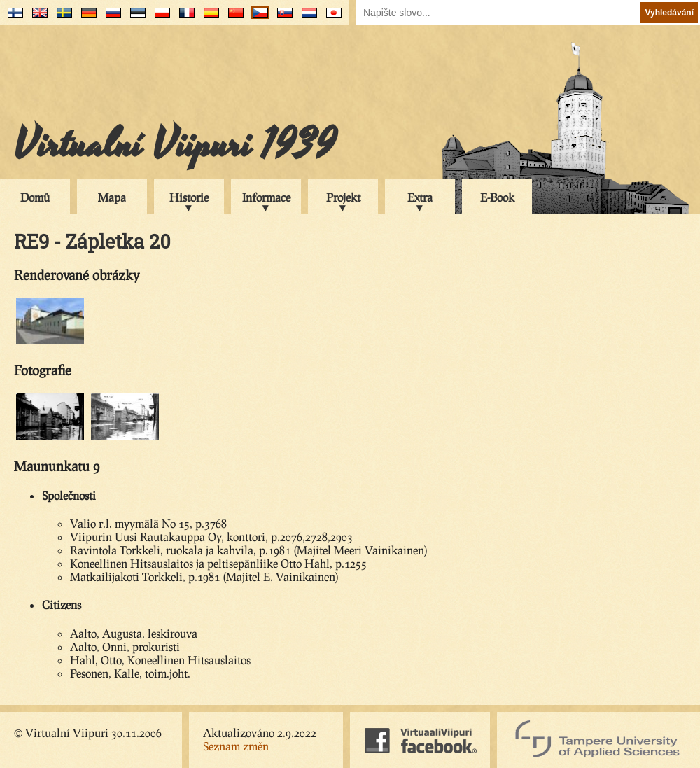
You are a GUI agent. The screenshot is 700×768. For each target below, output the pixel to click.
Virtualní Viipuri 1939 (175, 145)
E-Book (497, 197)
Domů (35, 197)
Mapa (112, 197)
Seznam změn (236, 746)
